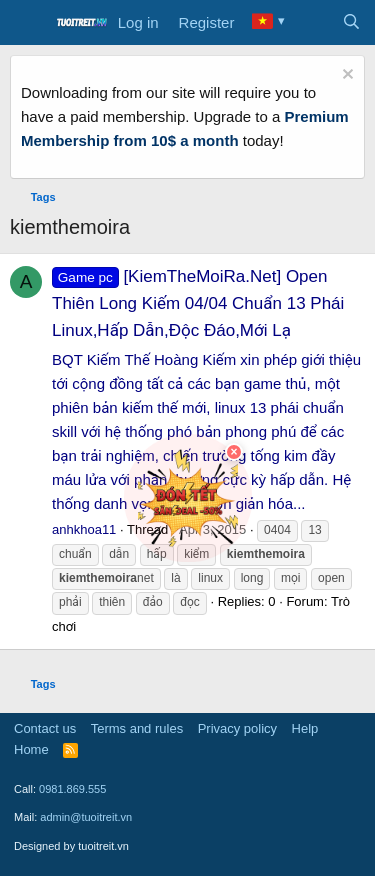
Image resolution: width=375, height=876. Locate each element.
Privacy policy (237, 728)
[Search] (351, 23)
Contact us (45, 728)
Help (305, 728)
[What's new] (311, 23)
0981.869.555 (72, 789)
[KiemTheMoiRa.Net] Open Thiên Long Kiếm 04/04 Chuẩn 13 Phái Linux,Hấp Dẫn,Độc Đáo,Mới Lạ (198, 303)
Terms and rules (137, 728)
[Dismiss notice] (345, 76)
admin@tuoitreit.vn (86, 817)
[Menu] (27, 23)
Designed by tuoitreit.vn (71, 846)
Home (31, 749)
